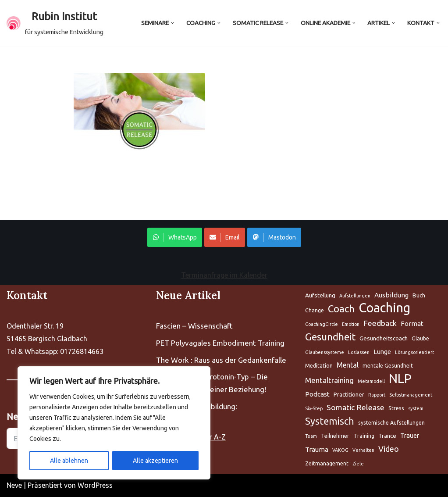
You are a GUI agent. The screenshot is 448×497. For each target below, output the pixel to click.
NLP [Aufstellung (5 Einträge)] (400, 379)
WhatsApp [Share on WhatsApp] (175, 237)
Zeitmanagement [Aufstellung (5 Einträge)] (327, 463)
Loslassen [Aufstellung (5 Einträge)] (359, 352)
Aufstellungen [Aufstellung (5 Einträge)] (355, 296)
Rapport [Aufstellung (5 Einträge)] (377, 395)
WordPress (95, 485)
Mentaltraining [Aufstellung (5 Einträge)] (329, 380)
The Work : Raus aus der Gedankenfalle (221, 360)
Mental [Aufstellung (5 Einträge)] (348, 365)
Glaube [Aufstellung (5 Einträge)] (420, 338)
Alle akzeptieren (155, 461)
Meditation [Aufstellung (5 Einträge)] (319, 366)
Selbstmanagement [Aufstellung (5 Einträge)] (411, 395)
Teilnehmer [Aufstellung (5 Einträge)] (335, 436)
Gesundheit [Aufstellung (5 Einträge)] (330, 337)
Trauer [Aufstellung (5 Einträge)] (410, 435)
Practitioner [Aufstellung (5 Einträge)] (349, 394)
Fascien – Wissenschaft (194, 326)
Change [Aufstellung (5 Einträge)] (315, 310)
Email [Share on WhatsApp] (225, 237)
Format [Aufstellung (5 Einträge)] (412, 324)
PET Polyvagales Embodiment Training (220, 343)
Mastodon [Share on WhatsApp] (274, 237)
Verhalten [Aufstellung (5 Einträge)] (363, 450)
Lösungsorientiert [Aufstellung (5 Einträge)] (414, 352)
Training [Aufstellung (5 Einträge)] (364, 436)
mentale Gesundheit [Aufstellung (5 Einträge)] (388, 366)
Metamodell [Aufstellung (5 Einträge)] (371, 381)
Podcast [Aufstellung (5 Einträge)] (317, 394)
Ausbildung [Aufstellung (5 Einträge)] (391, 295)
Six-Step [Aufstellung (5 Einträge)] (314, 408)
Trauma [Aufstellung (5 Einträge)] (317, 449)
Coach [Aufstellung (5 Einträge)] (341, 309)
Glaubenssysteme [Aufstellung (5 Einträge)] (325, 352)
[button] (172, 23)
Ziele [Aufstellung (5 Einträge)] (358, 464)
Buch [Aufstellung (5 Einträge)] (419, 295)
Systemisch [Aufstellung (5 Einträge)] (330, 421)
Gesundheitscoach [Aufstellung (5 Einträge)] (384, 338)
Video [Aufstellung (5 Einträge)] (389, 449)
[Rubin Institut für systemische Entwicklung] (55, 23)
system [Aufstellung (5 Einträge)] (416, 408)
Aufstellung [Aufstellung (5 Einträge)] (320, 295)
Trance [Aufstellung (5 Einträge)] (387, 436)
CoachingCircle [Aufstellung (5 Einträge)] (322, 324)
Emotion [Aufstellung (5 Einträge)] (351, 324)
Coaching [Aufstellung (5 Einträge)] (384, 308)
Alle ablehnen (69, 461)
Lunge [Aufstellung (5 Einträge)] (382, 352)
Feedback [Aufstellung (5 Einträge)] (380, 323)
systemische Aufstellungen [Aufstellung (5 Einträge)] (391, 423)
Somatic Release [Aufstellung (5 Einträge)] (356, 407)
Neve (14, 485)
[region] (114, 423)
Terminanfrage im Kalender (224, 275)
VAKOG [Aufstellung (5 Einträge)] (340, 450)
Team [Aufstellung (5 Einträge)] (311, 436)
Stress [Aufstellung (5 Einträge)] (396, 408)
